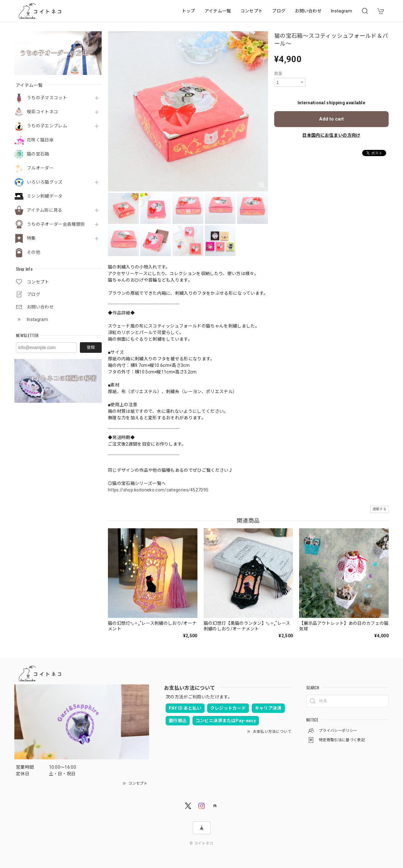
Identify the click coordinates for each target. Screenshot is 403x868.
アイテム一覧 (218, 11)
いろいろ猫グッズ (45, 182)
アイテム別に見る (45, 210)
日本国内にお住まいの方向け (331, 135)
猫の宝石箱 (38, 154)
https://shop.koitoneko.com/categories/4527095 (158, 490)
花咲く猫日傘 (40, 140)
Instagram (342, 11)
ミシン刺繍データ (45, 196)
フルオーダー (40, 168)
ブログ (279, 11)
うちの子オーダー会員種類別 (56, 224)
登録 (91, 347)
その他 (34, 252)
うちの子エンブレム (47, 126)
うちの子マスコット (47, 98)
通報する (379, 509)
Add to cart (331, 119)
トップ (189, 11)
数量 (278, 74)
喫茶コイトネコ (42, 112)
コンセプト (252, 11)
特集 (31, 238)
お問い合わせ (308, 11)
